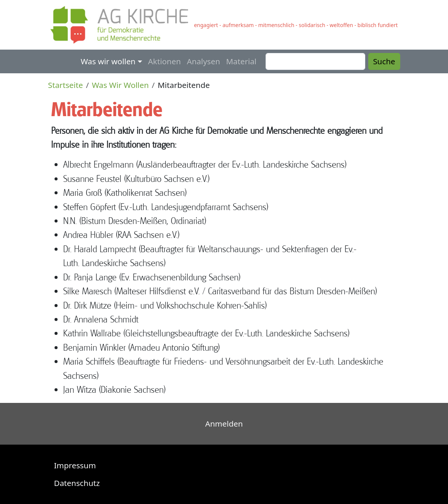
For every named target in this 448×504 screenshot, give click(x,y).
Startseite (66, 85)
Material (241, 61)
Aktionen (165, 61)
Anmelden (224, 424)
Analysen (203, 61)
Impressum (75, 465)
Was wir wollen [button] (108, 61)
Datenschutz (77, 483)
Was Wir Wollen (120, 85)
